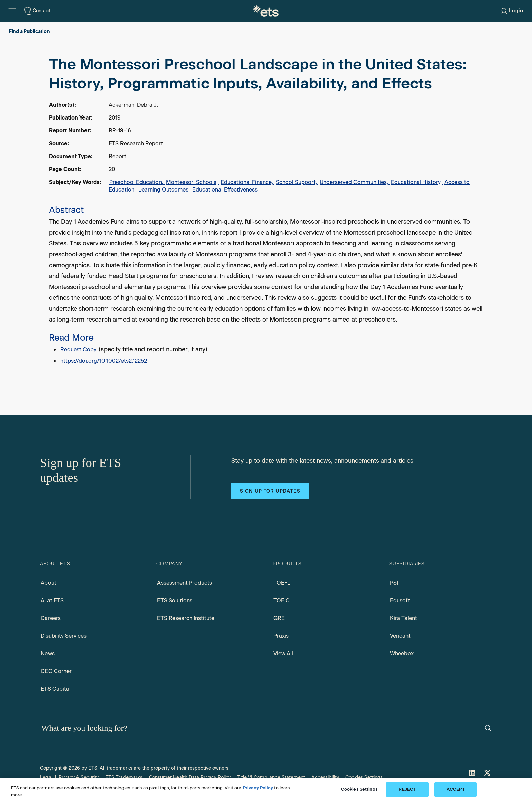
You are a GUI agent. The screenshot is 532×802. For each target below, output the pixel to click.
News (48, 653)
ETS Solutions (175, 600)
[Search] (488, 728)
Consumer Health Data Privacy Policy (190, 777)
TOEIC (282, 600)
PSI (394, 583)
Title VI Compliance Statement (271, 777)
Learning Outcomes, (165, 190)
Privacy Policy (258, 788)
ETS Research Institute (186, 618)
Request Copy (78, 350)
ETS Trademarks (124, 777)
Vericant (400, 636)
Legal (46, 777)
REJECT (407, 789)
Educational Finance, (248, 182)
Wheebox (402, 653)
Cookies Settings (364, 777)
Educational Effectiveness (225, 190)
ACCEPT (456, 789)
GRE (279, 618)
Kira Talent (403, 618)
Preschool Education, (137, 182)
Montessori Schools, (193, 182)
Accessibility (325, 777)
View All (283, 653)
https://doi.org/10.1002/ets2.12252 (104, 361)
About (49, 583)
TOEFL (282, 583)
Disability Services (64, 636)
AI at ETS (52, 600)
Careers (51, 618)
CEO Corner (56, 671)
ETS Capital (56, 689)
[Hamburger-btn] (12, 11)
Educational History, (417, 182)
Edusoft (400, 600)
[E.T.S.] (266, 11)
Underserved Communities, (355, 182)
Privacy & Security (79, 777)
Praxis (281, 636)
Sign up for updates (270, 491)
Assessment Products (185, 583)
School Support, (297, 182)
